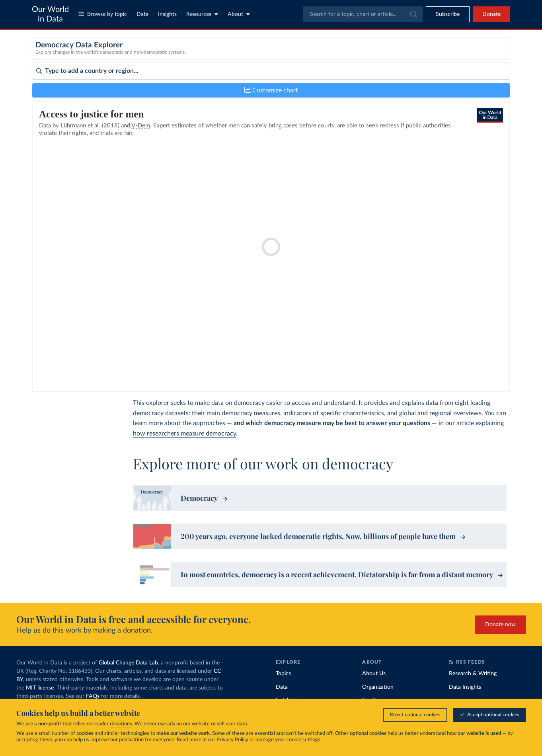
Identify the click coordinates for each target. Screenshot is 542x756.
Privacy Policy (232, 740)
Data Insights (465, 687)
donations (121, 724)
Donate (491, 14)
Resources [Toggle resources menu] (202, 14)
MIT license (40, 688)
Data (142, 14)
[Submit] (413, 14)
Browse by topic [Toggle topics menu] (103, 14)
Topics (283, 674)
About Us (374, 674)
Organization (378, 687)
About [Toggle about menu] (239, 14)
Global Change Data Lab (128, 663)
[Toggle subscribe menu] (448, 14)
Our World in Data (50, 14)
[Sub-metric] (424, 57)
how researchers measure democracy (184, 434)
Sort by (41, 103)
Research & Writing (473, 674)
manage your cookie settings (288, 740)
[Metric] (300, 57)
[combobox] (363, 14)
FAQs (93, 696)
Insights (167, 14)
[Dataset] (176, 57)
